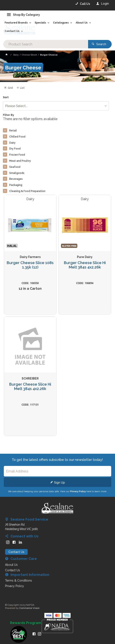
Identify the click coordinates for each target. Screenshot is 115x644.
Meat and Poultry (20, 161)
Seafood (15, 167)
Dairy (12, 143)
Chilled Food (17, 137)
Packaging (16, 185)
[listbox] (56, 106)
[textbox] (46, 44)
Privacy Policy (78, 491)
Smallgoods (17, 173)
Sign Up (59, 483)
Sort (6, 97)
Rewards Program (26, 623)
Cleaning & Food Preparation (27, 191)
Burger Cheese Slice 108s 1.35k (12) (30, 265)
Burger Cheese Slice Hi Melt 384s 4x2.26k (85, 265)
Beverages (16, 179)
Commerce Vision (29, 608)
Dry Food (15, 149)
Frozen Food (17, 155)
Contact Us (16, 552)
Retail (13, 131)
